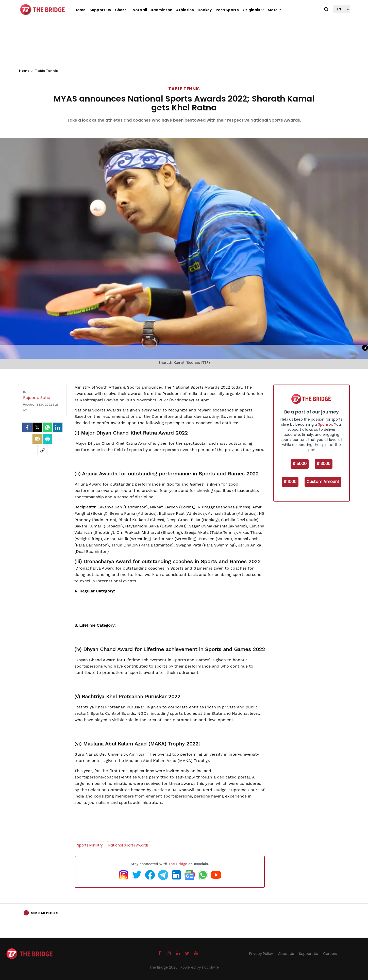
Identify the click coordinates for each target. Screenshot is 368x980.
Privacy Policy (261, 954)
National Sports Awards (129, 845)
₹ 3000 (324, 464)
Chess (121, 10)
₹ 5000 (300, 464)
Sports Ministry (90, 845)
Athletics (185, 10)
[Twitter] (37, 427)
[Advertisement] (184, 48)
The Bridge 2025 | (165, 967)
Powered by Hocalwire (200, 967)
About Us (286, 954)
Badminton (162, 10)
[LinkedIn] (58, 427)
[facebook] (27, 427)
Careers (330, 954)
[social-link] (42, 450)
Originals (253, 10)
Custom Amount (323, 482)
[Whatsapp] (47, 427)
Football (139, 10)
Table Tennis (184, 89)
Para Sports (227, 10)
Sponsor (325, 424)
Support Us (100, 10)
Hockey (205, 10)
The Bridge (178, 864)
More (275, 10)
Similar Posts (45, 913)
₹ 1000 (290, 482)
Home (80, 10)
